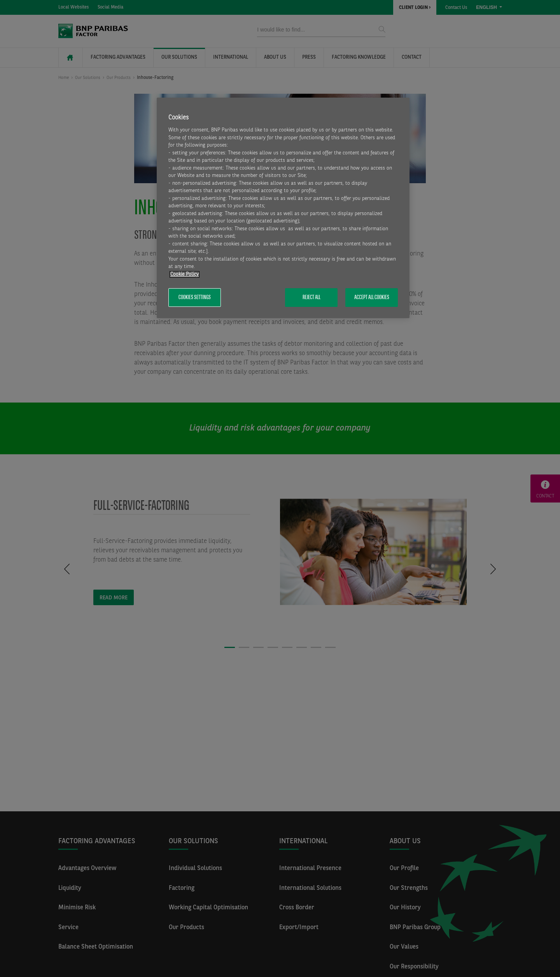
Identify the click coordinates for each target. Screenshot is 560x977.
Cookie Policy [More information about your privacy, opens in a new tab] (185, 274)
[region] (283, 208)
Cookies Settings (195, 298)
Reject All (311, 298)
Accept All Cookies (372, 298)
